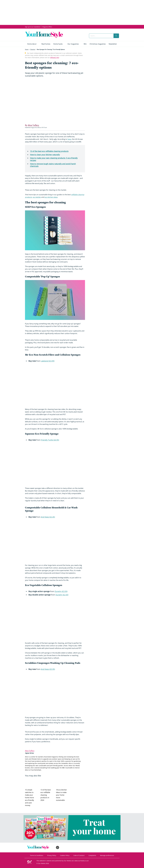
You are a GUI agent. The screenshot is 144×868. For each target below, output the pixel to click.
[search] (116, 36)
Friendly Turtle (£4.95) (50, 440)
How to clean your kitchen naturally (45, 155)
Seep (69, 139)
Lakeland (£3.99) (48, 361)
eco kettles (37, 197)
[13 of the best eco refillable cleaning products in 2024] (47, 783)
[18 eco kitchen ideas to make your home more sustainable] (63, 783)
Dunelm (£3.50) (61, 591)
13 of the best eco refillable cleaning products (49, 151)
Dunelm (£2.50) (62, 595)
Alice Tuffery (30, 751)
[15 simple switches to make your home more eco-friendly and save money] (32, 783)
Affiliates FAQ (55, 58)
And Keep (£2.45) (48, 517)
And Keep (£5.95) (48, 669)
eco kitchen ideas (51, 197)
